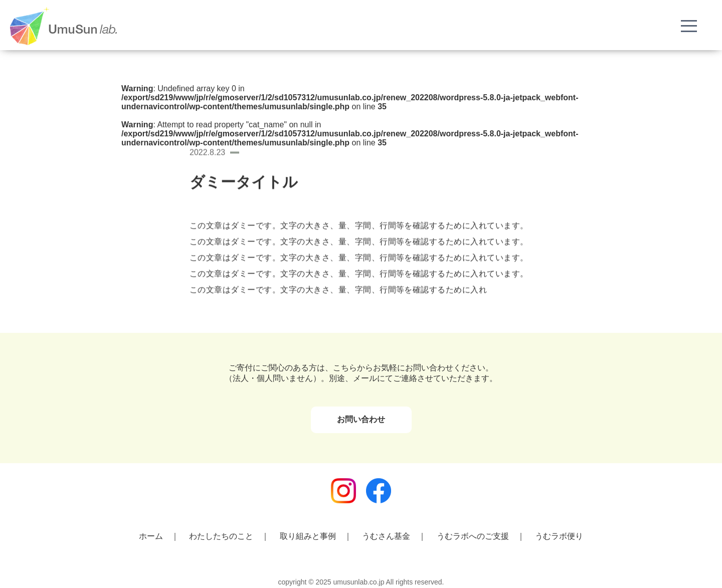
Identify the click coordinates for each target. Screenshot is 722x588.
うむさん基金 (386, 536)
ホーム (151, 536)
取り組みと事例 (308, 536)
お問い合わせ (361, 419)
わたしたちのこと (221, 536)
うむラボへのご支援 (473, 536)
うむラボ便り (559, 536)
